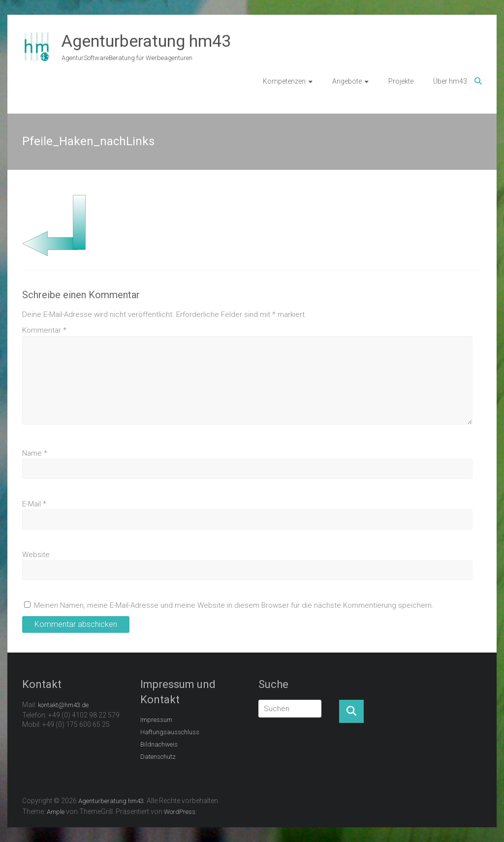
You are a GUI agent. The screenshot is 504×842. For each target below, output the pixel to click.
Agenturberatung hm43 (146, 41)
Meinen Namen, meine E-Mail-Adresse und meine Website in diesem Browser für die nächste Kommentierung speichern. (234, 605)
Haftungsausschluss (170, 732)
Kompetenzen (284, 81)
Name (35, 453)
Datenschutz (158, 757)
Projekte (401, 81)
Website (36, 555)
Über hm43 (450, 81)
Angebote (347, 81)
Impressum (156, 720)
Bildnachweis (159, 744)
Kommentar (44, 330)
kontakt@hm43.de (63, 705)
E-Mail (34, 504)
